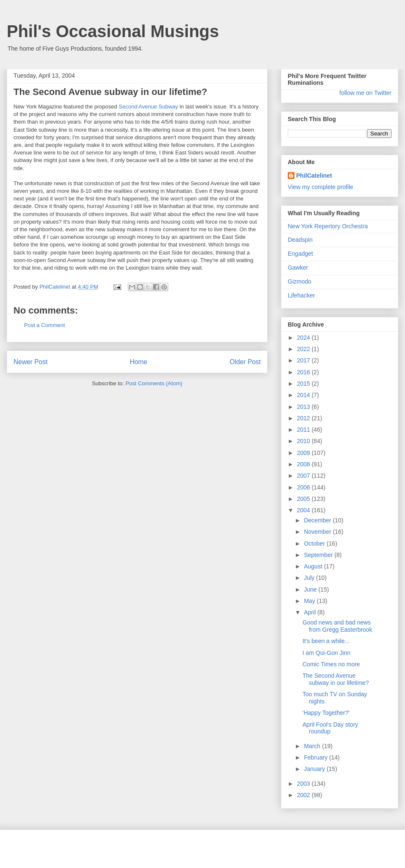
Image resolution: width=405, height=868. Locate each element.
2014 (304, 395)
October (315, 544)
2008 (304, 464)
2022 (304, 349)
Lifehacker (301, 295)
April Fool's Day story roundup (330, 728)
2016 (304, 372)
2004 (304, 510)
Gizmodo (300, 281)
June (311, 589)
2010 (304, 441)
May (310, 601)
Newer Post (31, 362)
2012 (304, 418)
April (310, 612)
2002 (304, 795)
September (319, 555)
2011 (304, 430)
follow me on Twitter (366, 93)
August (314, 566)
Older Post (245, 362)
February (316, 757)
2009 (304, 453)
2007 (304, 476)
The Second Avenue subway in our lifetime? (336, 679)
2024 (304, 338)
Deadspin (300, 240)
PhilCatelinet (314, 176)
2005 (304, 499)
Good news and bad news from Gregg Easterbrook (337, 626)
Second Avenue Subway (148, 107)
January (315, 769)
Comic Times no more (331, 664)
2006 (304, 487)
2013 (304, 407)
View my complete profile (320, 187)
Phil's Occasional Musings (113, 31)
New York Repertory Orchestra (328, 226)
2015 (304, 384)
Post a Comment (45, 325)
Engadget (300, 254)
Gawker (298, 268)
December (318, 520)
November (318, 532)
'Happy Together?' (326, 713)
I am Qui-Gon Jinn (327, 653)
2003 (304, 784)
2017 (304, 360)
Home (139, 362)
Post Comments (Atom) (154, 383)
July (310, 578)
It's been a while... (326, 641)
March (313, 746)
